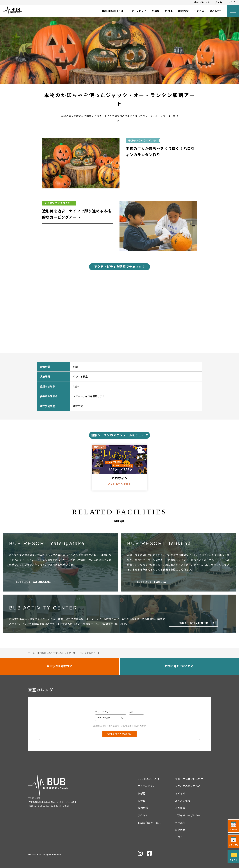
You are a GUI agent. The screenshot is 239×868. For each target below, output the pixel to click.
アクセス (199, 11)
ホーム (31, 653)
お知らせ (180, 794)
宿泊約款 (180, 830)
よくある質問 (183, 801)
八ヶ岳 (219, 2)
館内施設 (183, 11)
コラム (179, 837)
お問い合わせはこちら (179, 666)
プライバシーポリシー (188, 815)
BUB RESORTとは (113, 11)
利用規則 (180, 823)
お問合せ (233, 860)
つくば (231, 2)
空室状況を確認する (60, 666)
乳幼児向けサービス (149, 823)
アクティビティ (138, 11)
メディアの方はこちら (188, 786)
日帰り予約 (233, 845)
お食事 (169, 11)
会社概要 (180, 808)
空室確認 (233, 830)
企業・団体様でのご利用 (189, 779)
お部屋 (156, 11)
